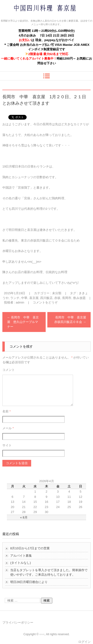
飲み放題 (79, 298)
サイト (7, 445)
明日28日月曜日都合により (29, 582)
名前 (7, 411)
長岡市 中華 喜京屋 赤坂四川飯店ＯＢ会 (72, 320)
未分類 (57, 293)
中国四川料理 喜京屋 (32, 17)
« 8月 (24, 517)
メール (8, 428)
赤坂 (57, 298)
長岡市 (67, 298)
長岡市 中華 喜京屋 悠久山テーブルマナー (23, 322)
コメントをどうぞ (45, 302)
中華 (24, 298)
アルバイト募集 (21, 556)
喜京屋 (34, 298)
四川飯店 (46, 298)
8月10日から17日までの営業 (30, 548)
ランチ (15, 298)
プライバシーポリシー (18, 623)
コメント (9, 370)
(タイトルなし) (21, 563)
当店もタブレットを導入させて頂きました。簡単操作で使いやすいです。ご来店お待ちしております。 (49, 572)
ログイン (84, 642)
